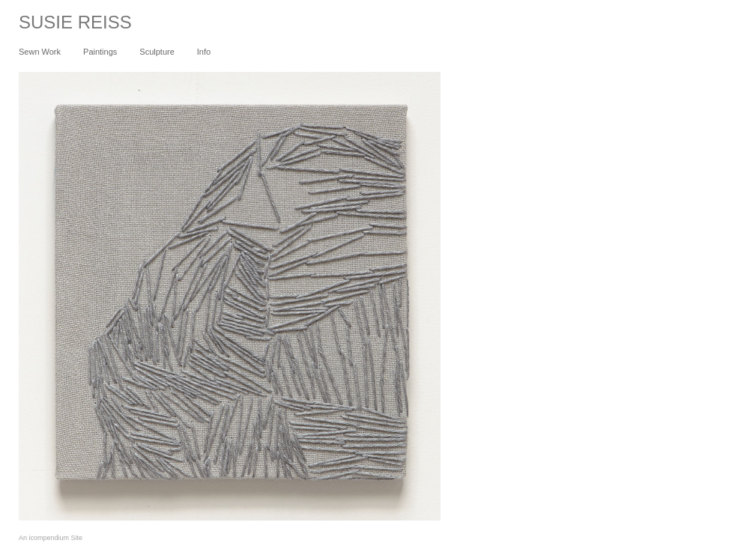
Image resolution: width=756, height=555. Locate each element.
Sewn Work (40, 52)
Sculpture (157, 52)
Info (204, 52)
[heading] (66, 25)
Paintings (100, 52)
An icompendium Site (51, 538)
